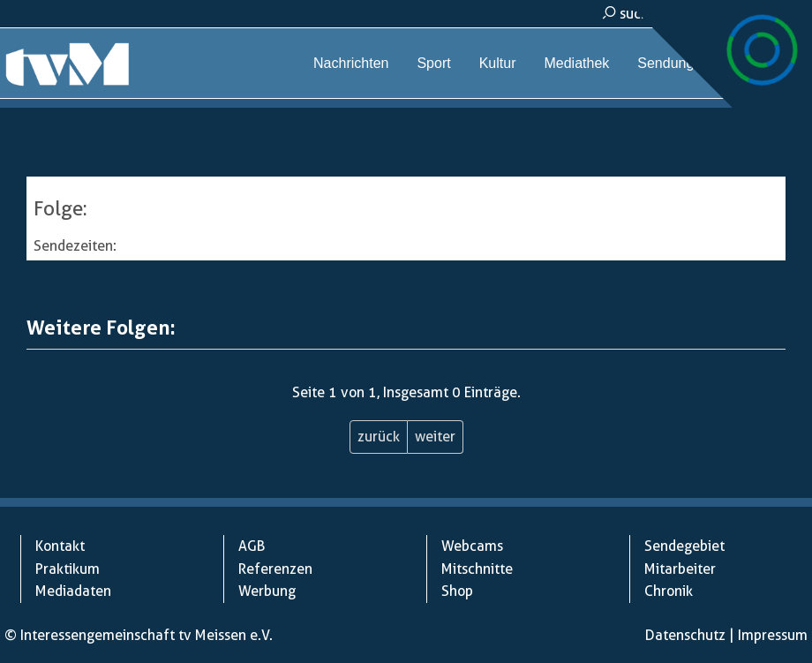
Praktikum (68, 569)
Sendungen (673, 63)
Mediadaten (73, 591)
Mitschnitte (477, 569)
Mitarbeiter (680, 569)
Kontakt (60, 546)
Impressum (773, 635)
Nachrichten (351, 63)
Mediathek (576, 63)
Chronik (669, 591)
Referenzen (275, 569)
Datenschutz (685, 635)
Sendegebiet (684, 546)
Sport (433, 63)
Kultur (498, 63)
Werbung (267, 591)
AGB (252, 546)
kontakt (760, 14)
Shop (457, 591)
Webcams (769, 63)
